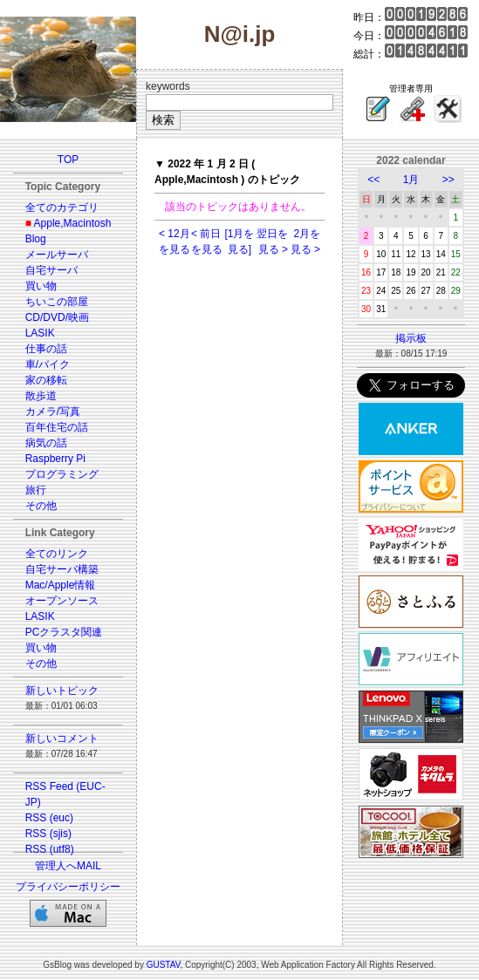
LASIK (40, 333)
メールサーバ (57, 255)
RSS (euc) (49, 818)
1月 (411, 180)
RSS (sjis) (48, 834)
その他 (41, 506)
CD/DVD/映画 (57, 317)
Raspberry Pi (55, 459)
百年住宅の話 (57, 427)
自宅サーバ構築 (62, 569)
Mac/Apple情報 (61, 585)
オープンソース (62, 601)
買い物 (41, 286)
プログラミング (62, 474)
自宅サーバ (51, 270)
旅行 (36, 490)
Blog (36, 239)
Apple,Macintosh (73, 223)
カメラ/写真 (53, 412)
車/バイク (48, 364)
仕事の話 (46, 349)
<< (373, 180)
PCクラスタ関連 (64, 632)
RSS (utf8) (50, 849)
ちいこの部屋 (57, 302)
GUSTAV (164, 965)
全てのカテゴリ (62, 208)
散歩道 (41, 396)
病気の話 (46, 443)
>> (448, 180)
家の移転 (46, 380)
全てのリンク (57, 554)
